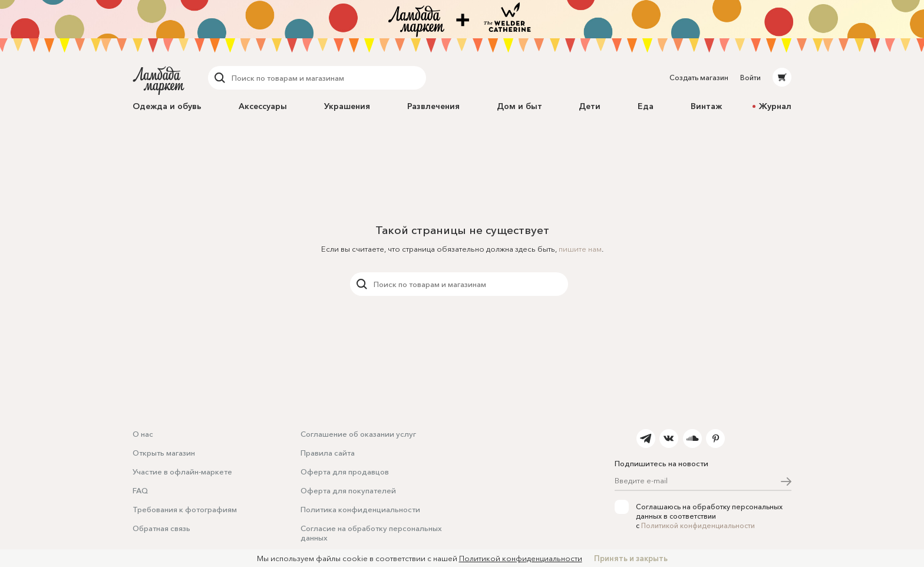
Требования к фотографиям (185, 509)
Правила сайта (328, 453)
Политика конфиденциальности (360, 509)
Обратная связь (161, 528)
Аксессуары (263, 106)
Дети (590, 106)
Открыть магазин (164, 453)
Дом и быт (519, 106)
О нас (143, 434)
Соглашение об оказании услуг (358, 434)
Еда (646, 106)
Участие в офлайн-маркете (182, 472)
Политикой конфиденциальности (698, 525)
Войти (750, 78)
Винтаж (706, 106)
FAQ (140, 490)
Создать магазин (699, 78)
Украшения (347, 106)
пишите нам (580, 249)
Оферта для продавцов (345, 472)
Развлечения (433, 106)
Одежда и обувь (167, 106)
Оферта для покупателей (348, 490)
